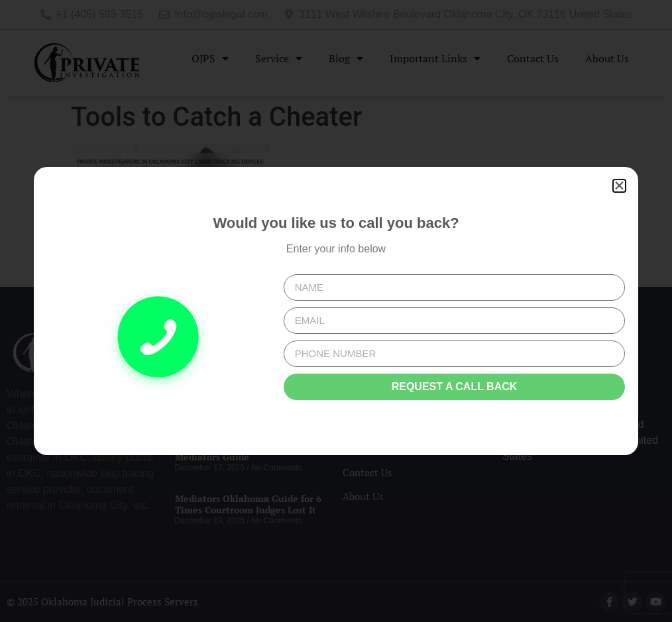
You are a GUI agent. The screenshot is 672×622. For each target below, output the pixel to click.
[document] (336, 311)
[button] (619, 186)
